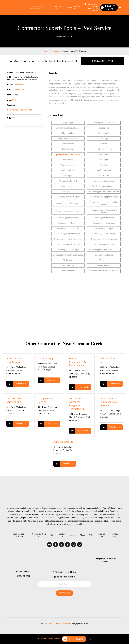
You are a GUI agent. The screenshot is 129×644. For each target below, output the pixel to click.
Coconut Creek (18, 90)
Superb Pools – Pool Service (75, 51)
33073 (14, 100)
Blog (70, 7)
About (82, 535)
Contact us (78, 7)
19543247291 (64, 37)
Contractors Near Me (57, 7)
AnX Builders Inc (63, 442)
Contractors (55, 51)
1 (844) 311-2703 (102, 61)
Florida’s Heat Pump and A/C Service (109, 402)
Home (45, 51)
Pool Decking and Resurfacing (20, 110)
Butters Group (46, 358)
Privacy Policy (115, 535)
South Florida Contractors (36, 7)
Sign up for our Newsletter (64, 577)
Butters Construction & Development (78, 362)
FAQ (91, 535)
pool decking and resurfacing (68, 154)
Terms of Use (101, 535)
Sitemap (73, 535)
